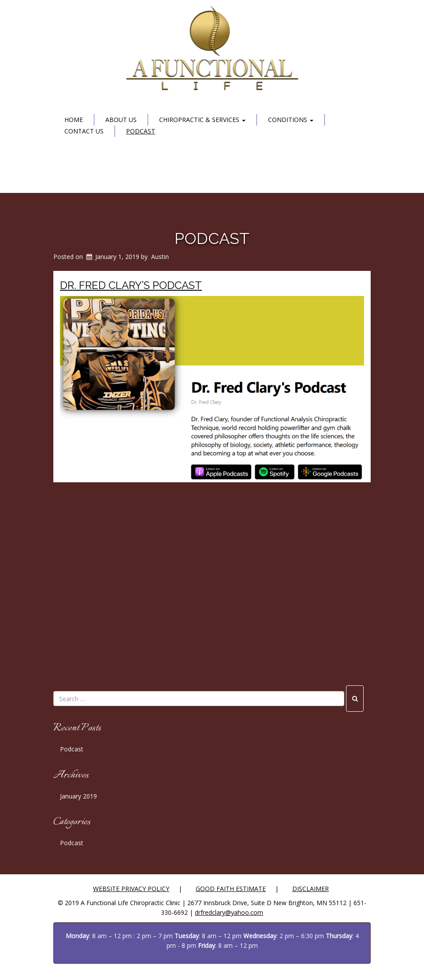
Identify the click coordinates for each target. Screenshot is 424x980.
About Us (121, 120)
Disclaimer (311, 889)
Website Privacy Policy (131, 889)
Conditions (291, 120)
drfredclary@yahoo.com (229, 912)
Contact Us (84, 131)
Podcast (141, 131)
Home (74, 120)
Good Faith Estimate (231, 889)
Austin (160, 257)
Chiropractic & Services (202, 120)
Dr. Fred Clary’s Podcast (131, 285)
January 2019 (78, 796)
